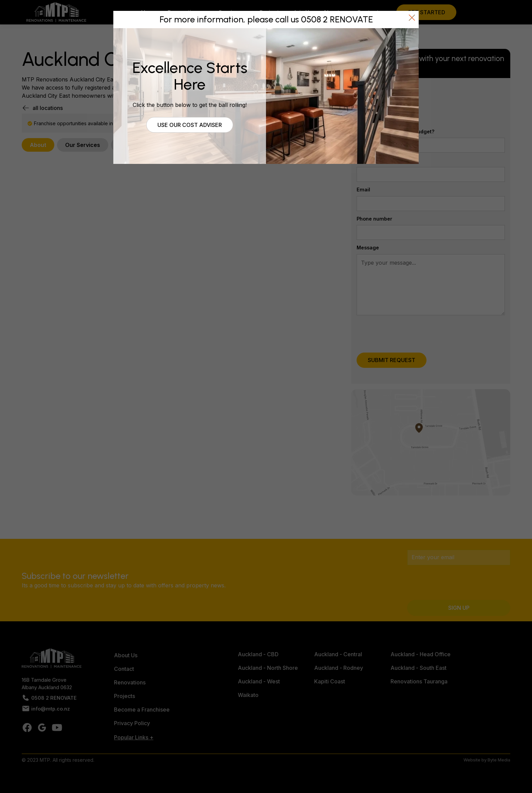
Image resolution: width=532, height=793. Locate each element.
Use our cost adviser (190, 125)
